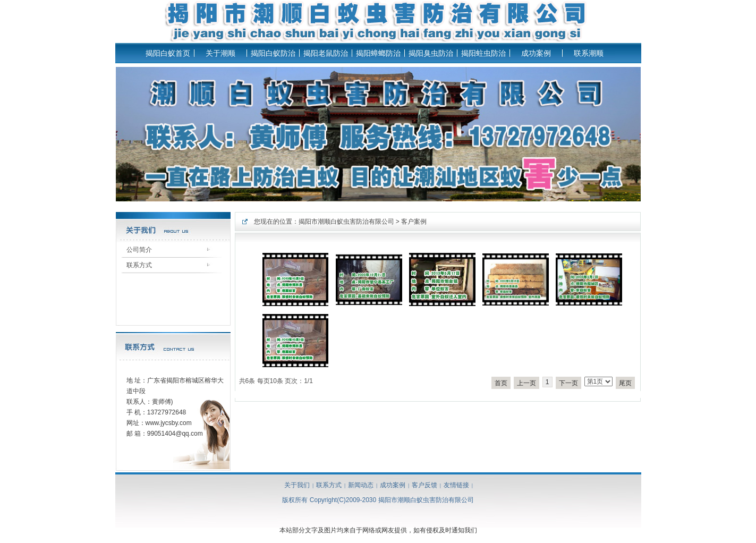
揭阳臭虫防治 (431, 53)
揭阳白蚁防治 (273, 53)
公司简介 (139, 250)
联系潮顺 (589, 53)
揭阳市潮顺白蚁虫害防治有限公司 (346, 222)
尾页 (625, 383)
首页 (501, 383)
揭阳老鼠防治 (326, 53)
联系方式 (139, 265)
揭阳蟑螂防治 (378, 53)
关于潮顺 (220, 53)
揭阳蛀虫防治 (483, 53)
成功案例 (536, 53)
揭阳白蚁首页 (168, 53)
